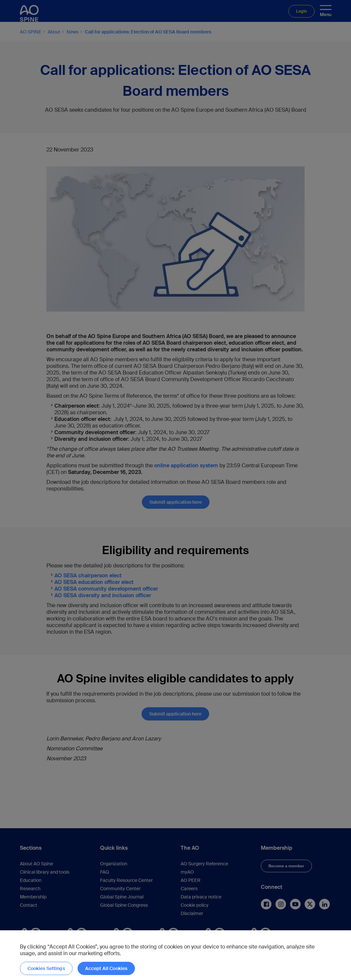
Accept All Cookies (106, 968)
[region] (175, 955)
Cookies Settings (46, 968)
